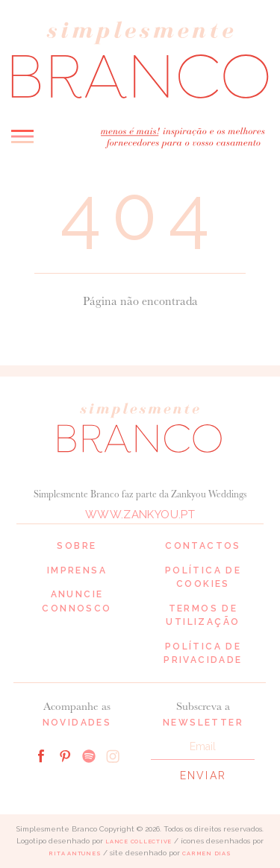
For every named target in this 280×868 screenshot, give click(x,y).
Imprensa (77, 570)
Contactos (203, 546)
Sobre (77, 546)
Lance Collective (139, 842)
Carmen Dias (206, 853)
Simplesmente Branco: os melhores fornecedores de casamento (140, 59)
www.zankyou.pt (140, 515)
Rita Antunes (75, 853)
